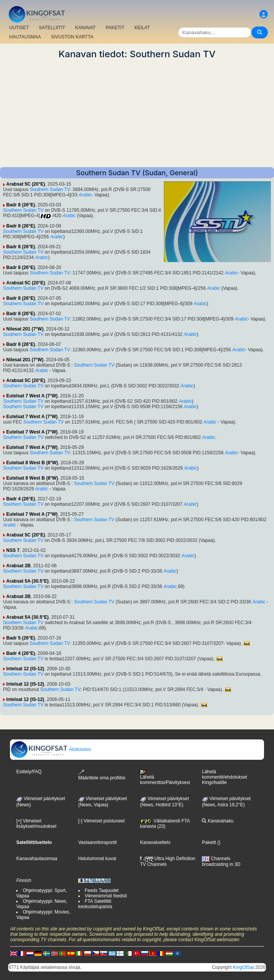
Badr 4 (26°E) (21, 499)
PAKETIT (115, 28)
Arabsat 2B (18, 566)
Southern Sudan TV (50, 189)
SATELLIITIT (52, 28)
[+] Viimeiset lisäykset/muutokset (36, 824)
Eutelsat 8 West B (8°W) (32, 463)
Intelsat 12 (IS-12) (25, 669)
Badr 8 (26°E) (21, 205)
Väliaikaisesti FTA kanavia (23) (165, 824)
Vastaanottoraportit (98, 842)
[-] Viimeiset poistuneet (102, 821)
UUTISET (19, 28)
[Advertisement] (137, 113)
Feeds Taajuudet (102, 890)
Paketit (209, 842)
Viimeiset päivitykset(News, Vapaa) (103, 802)
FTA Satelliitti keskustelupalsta (95, 904)
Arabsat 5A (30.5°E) (27, 581)
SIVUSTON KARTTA (72, 37)
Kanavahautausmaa (37, 859)
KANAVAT (85, 28)
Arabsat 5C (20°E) (26, 184)
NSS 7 (13, 550)
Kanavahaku (218, 821)
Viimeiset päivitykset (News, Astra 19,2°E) (226, 802)
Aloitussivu (51, 749)
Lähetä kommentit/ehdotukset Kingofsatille (224, 777)
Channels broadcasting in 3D (221, 861)
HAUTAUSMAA (25, 37)
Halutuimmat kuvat (97, 859)
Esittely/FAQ (29, 772)
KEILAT (142, 28)
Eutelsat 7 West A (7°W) (32, 396)
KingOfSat (243, 967)
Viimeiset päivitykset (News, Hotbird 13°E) (164, 802)
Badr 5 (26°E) (21, 638)
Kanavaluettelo (155, 842)
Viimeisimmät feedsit (106, 896)
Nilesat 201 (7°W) (25, 329)
